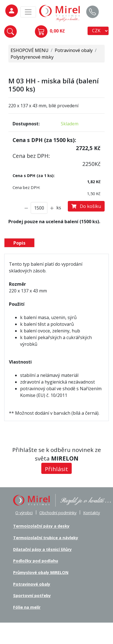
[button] (10, 32)
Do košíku (86, 206)
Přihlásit (56, 469)
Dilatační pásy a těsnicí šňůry (42, 549)
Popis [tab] (19, 243)
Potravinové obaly (74, 50)
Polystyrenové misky (32, 57)
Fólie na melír (27, 607)
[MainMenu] (28, 12)
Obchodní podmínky (58, 513)
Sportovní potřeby (32, 595)
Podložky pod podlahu (36, 561)
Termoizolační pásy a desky (41, 526)
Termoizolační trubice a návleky (46, 538)
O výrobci (24, 513)
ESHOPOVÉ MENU (30, 50)
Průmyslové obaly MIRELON (41, 572)
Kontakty (92, 513)
